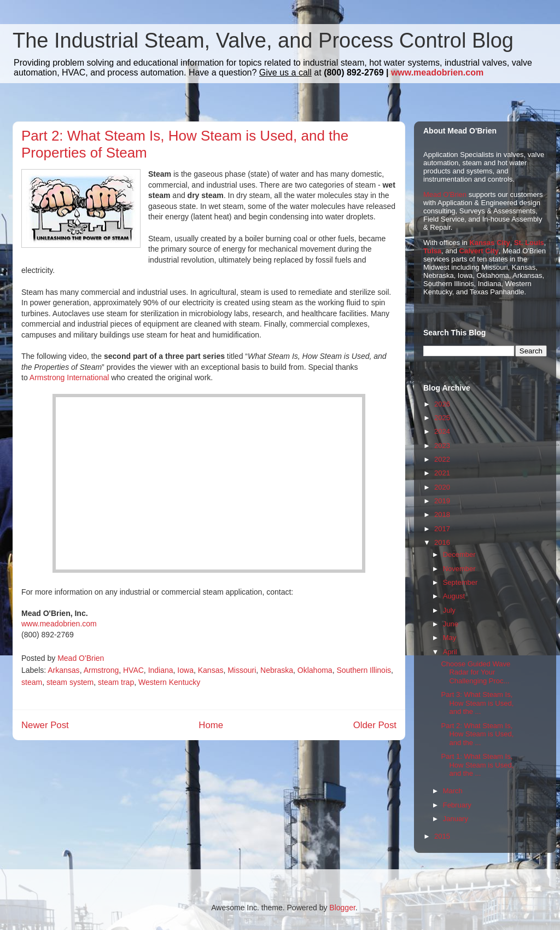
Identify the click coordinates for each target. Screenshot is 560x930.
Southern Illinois (364, 670)
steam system (70, 682)
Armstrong (101, 670)
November (459, 569)
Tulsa (432, 251)
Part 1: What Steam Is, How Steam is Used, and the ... (477, 765)
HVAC (133, 670)
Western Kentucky (169, 682)
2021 (442, 473)
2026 (442, 404)
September (460, 582)
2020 (442, 487)
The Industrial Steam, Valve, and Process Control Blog (263, 40)
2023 (442, 446)
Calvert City (479, 251)
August (454, 596)
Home (211, 725)
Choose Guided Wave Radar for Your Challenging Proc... (476, 672)
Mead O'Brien (445, 194)
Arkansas (63, 670)
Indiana (161, 670)
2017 (442, 529)
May (450, 638)
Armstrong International (69, 377)
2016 (442, 542)
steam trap (116, 682)
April (450, 652)
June (451, 624)
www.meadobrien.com (437, 72)
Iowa (185, 670)
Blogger (342, 908)
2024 (442, 431)
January (456, 819)
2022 (442, 459)
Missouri (242, 670)
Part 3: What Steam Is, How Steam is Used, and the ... (477, 703)
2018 (442, 515)
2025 (442, 418)
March (453, 791)
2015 (442, 836)
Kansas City (489, 243)
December (459, 554)
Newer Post (45, 725)
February (457, 805)
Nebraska (277, 670)
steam (32, 682)
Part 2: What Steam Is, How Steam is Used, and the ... (477, 734)
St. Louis (529, 243)
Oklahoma (315, 670)
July (449, 610)
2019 (442, 501)
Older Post (375, 725)
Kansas (211, 670)
